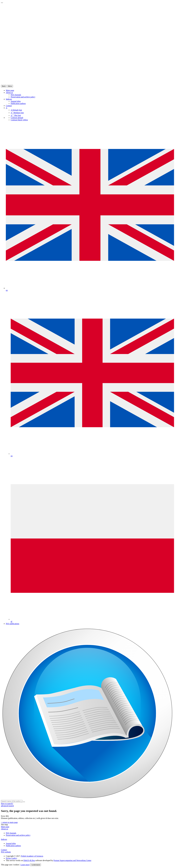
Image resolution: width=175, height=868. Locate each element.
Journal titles (16, 101)
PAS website (6, 852)
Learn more (25, 865)
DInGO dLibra (29, 860)
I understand (35, 865)
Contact (9, 106)
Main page (5, 827)
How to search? (7, 804)
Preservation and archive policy (23, 97)
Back (4, 86)
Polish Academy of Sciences (32, 856)
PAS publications (13, 624)
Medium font (17, 113)
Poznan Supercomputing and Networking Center (72, 860)
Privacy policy (11, 858)
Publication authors (18, 103)
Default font (16, 110)
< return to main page (9, 822)
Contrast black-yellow (19, 120)
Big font (16, 115)
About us (9, 93)
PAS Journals (16, 95)
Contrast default (17, 118)
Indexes (9, 99)
